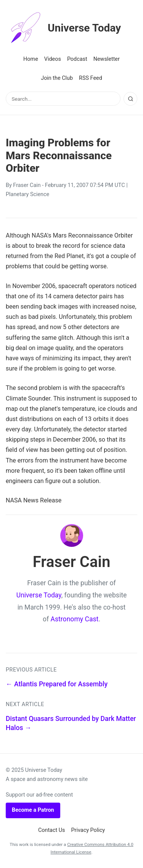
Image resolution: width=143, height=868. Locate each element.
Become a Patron (33, 810)
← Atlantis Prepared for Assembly (57, 684)
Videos (53, 59)
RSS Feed (91, 78)
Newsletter (107, 59)
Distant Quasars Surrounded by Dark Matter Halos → (71, 723)
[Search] (130, 99)
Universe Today (63, 28)
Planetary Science (27, 194)
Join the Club (57, 78)
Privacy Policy (88, 830)
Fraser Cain (27, 185)
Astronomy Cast (75, 619)
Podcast (77, 59)
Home (31, 59)
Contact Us (52, 830)
